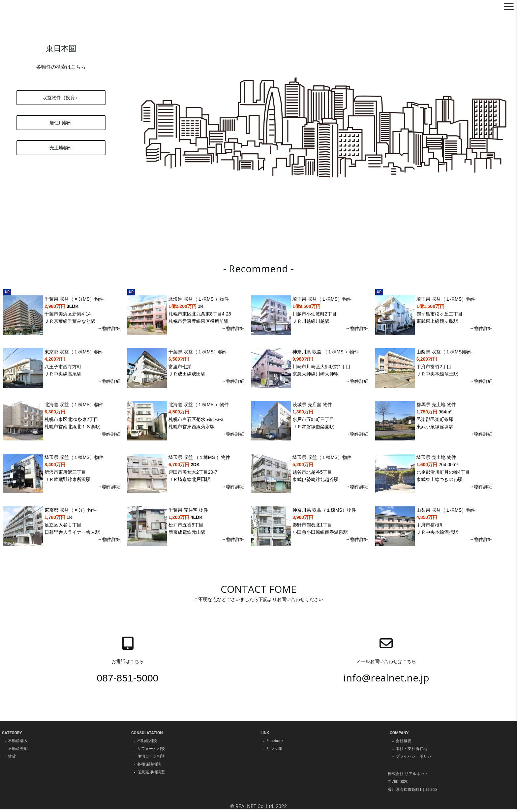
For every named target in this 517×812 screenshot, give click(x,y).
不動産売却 (18, 751)
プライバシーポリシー (415, 759)
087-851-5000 (128, 680)
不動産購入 (18, 743)
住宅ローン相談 (151, 759)
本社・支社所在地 (411, 751)
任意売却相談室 (151, 775)
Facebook (275, 743)
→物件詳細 (109, 331)
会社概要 (404, 743)
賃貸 (12, 759)
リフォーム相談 (151, 751)
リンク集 (274, 751)
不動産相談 (147, 743)
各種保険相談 (149, 767)
